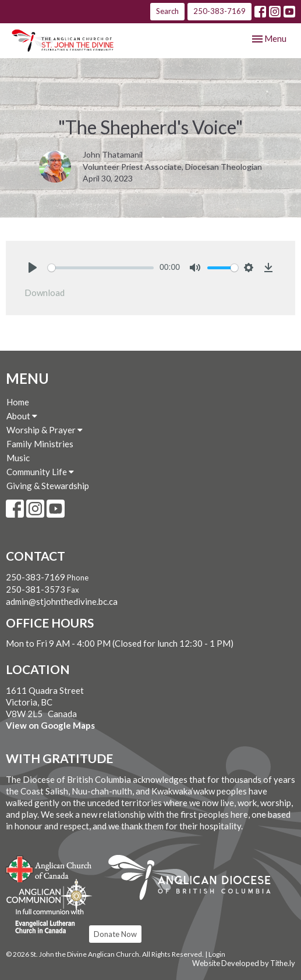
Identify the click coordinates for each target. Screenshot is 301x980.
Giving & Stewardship (48, 486)
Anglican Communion (49, 895)
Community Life (40, 472)
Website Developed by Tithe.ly (244, 963)
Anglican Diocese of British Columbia (195, 879)
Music (18, 458)
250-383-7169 (219, 11)
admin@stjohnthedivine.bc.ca (62, 601)
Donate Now (115, 934)
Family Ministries (40, 444)
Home (18, 402)
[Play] (33, 268)
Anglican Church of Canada (49, 868)
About (22, 416)
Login (217, 954)
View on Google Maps (50, 725)
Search (167, 11)
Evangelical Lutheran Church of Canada (45, 922)
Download (45, 293)
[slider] (101, 268)
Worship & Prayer (45, 430)
